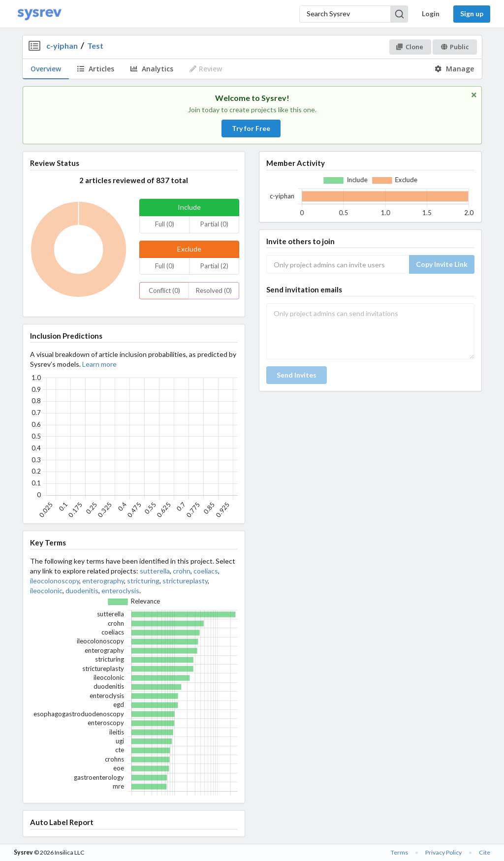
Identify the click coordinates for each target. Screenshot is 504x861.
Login (431, 14)
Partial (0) (214, 224)
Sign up (472, 14)
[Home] (39, 14)
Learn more (99, 364)
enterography (103, 581)
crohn (182, 571)
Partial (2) (214, 266)
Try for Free (251, 128)
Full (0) (165, 224)
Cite (485, 852)
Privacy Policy (443, 852)
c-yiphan (62, 46)
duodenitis (82, 590)
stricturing (143, 581)
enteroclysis (120, 590)
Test (95, 46)
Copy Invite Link (442, 264)
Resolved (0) (214, 290)
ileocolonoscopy (55, 581)
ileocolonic (46, 590)
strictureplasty (185, 581)
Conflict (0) (164, 290)
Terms (399, 852)
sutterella (155, 571)
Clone (410, 47)
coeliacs (206, 571)
